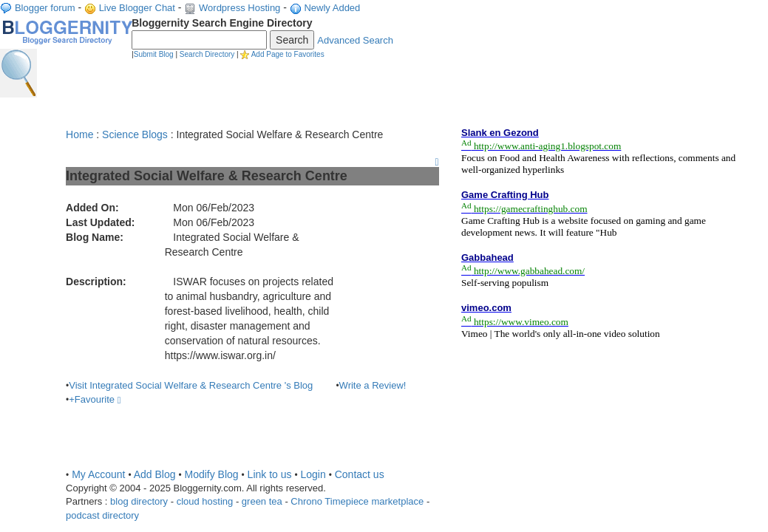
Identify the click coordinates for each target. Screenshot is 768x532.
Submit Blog (154, 54)
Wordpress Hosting (239, 8)
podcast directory (102, 515)
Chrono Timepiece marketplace (357, 501)
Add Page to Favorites (288, 54)
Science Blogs (135, 134)
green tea (262, 501)
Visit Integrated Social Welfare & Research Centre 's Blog (191, 385)
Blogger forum (45, 8)
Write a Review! (373, 385)
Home (79, 134)
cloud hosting (205, 501)
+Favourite (95, 399)
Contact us (360, 474)
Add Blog (155, 474)
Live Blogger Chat (137, 8)
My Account (98, 474)
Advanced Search (355, 40)
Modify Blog (211, 474)
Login (313, 474)
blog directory (139, 501)
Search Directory (207, 54)
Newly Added (332, 8)
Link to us (270, 474)
